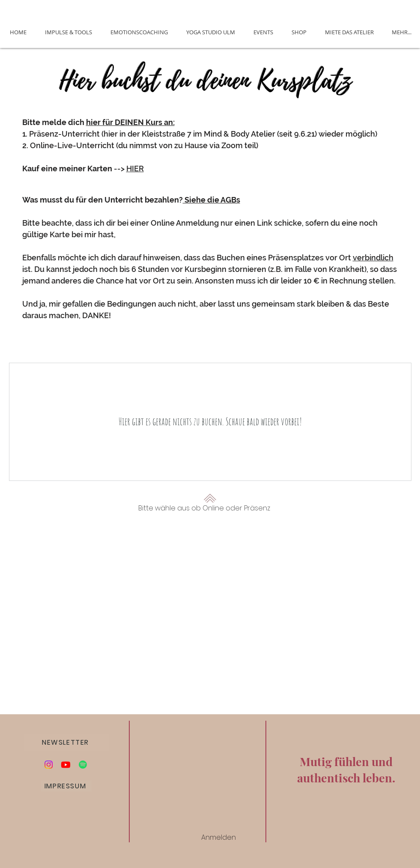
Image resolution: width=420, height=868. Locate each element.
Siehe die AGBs (211, 200)
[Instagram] (49, 765)
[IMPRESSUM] (66, 786)
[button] (67, 742)
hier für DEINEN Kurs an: (130, 122)
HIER (135, 169)
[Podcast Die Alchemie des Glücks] (83, 765)
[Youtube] (66, 765)
